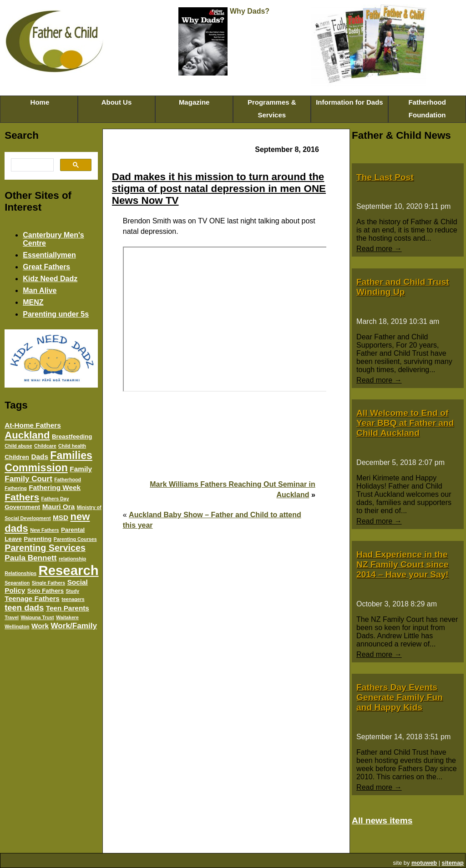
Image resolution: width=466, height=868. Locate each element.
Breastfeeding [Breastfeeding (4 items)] (72, 437)
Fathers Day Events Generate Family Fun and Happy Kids (400, 697)
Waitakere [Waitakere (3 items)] (67, 617)
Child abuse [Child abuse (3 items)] (18, 446)
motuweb (424, 863)
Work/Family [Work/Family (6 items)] (74, 626)
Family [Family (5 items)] (81, 469)
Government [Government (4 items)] (22, 507)
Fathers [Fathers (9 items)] (22, 497)
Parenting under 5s (56, 314)
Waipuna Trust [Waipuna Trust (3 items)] (37, 617)
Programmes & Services (272, 108)
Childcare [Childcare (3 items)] (45, 446)
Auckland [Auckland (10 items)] (27, 435)
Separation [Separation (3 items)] (17, 583)
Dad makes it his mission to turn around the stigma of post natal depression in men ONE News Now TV (219, 189)
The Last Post (385, 177)
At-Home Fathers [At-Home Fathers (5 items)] (33, 425)
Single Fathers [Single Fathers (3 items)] (48, 583)
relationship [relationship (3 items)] (72, 559)
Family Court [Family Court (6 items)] (28, 479)
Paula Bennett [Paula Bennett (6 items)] (30, 558)
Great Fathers (46, 267)
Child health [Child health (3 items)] (72, 446)
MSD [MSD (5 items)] (61, 517)
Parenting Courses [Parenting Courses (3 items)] (75, 539)
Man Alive (40, 290)
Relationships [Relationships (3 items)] (20, 573)
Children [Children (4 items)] (17, 457)
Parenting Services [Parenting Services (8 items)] (45, 548)
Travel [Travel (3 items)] (12, 617)
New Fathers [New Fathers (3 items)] (44, 530)
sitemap (453, 863)
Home (39, 102)
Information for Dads (349, 102)
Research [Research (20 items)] (69, 570)
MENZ (33, 302)
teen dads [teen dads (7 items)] (24, 608)
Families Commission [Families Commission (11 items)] (48, 462)
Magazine (194, 102)
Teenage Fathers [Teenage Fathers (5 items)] (32, 598)
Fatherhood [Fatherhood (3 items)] (68, 479)
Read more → (379, 249)
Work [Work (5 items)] (40, 626)
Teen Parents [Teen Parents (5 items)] (68, 608)
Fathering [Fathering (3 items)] (16, 488)
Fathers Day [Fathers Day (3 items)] (55, 499)
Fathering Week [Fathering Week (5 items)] (55, 487)
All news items (382, 820)
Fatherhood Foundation (427, 108)
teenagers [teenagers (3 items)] (73, 599)
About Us (117, 102)
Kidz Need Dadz (50, 279)
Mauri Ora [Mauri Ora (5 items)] (59, 507)
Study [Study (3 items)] (73, 591)
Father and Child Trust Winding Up (403, 287)
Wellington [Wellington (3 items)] (17, 626)
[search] (31, 165)
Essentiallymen (49, 255)
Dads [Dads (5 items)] (39, 457)
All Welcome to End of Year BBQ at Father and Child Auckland (405, 423)
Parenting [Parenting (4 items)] (38, 539)
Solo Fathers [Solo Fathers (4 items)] (46, 591)
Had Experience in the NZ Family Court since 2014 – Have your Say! (403, 564)
